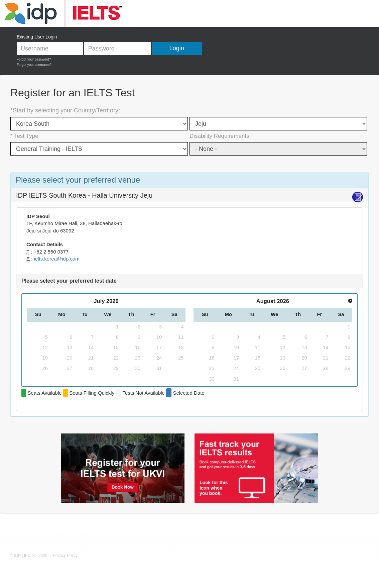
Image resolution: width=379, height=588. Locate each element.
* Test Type (24, 136)
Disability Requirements (219, 136)
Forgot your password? (34, 59)
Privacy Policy (65, 556)
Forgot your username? (34, 65)
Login (177, 48)
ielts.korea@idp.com (57, 259)
